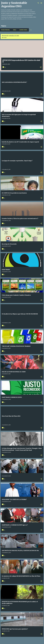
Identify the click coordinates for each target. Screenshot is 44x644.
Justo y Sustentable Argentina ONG (14, 5)
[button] (41, 67)
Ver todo (4, 38)
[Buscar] (38, 3)
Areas (15, 30)
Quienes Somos (23, 30)
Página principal (5, 30)
